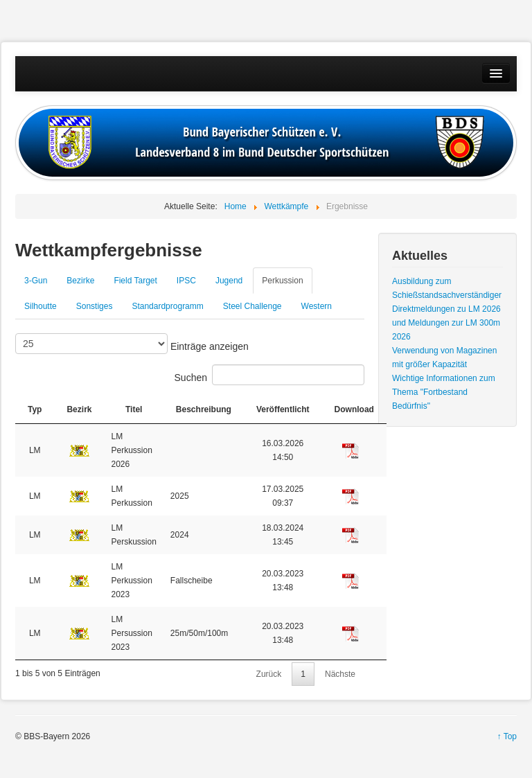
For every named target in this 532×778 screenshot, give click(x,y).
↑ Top (507, 736)
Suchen (269, 375)
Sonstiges (95, 306)
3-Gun (36, 281)
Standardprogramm (167, 306)
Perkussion (282, 281)
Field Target (135, 281)
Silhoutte (41, 306)
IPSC (186, 281)
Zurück (269, 674)
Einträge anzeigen (132, 344)
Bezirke (80, 281)
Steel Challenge (252, 306)
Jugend (229, 281)
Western (317, 306)
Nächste (340, 674)
